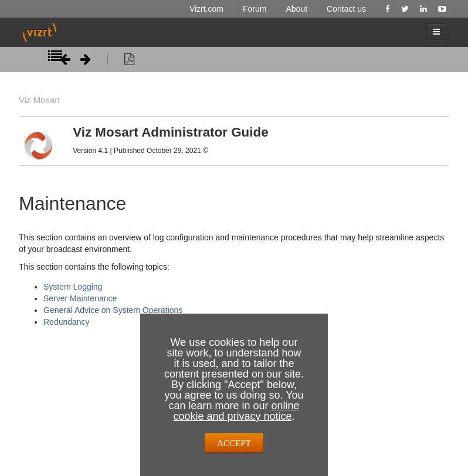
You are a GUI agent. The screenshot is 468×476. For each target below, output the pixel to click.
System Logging (73, 287)
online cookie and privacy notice (236, 411)
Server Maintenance (80, 298)
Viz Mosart (39, 100)
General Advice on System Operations (113, 310)
